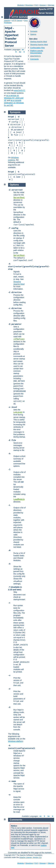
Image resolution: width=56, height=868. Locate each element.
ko (20, 52)
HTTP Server (17, 20)
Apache (7, 20)
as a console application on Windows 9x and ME (14, 103)
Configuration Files (37, 48)
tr (24, 52)
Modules (21, 5)
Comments (34, 59)
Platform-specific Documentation (37, 52)
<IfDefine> (19, 339)
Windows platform (16, 741)
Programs (8, 23)
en (23, 50)
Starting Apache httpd (39, 42)
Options (33, 34)
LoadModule (19, 499)
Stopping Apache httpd (39, 45)
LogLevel (18, 412)
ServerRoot (19, 198)
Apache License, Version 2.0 (30, 857)
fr (16, 52)
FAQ (36, 5)
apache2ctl (20, 90)
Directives (29, 5)
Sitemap (51, 5)
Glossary (43, 5)
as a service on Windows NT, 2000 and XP (14, 98)
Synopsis (34, 31)
